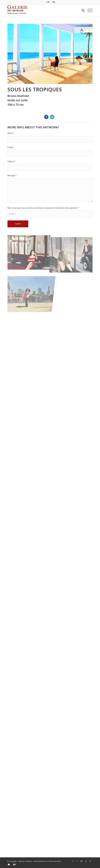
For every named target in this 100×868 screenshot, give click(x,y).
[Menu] (89, 10)
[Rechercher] (82, 10)
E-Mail (11, 147)
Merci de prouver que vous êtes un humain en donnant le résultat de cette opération (43, 208)
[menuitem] (48, 2)
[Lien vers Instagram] (73, 861)
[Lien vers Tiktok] (86, 861)
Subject (11, 161)
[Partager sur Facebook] (46, 117)
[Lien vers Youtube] (82, 861)
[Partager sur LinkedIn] (52, 117)
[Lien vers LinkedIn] (90, 861)
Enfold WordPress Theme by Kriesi (47, 861)
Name (11, 133)
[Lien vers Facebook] (77, 861)
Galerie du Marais (25, 861)
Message (12, 175)
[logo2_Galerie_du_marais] (41, 10)
